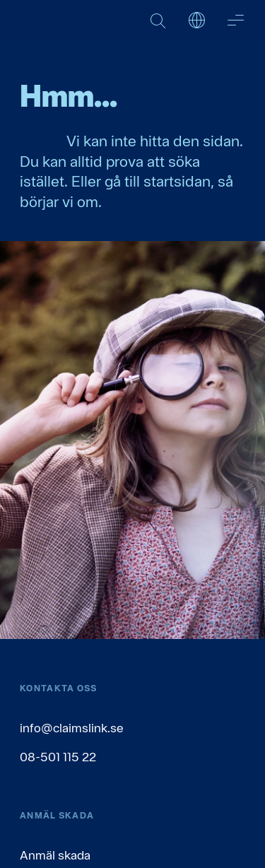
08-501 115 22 (58, 757)
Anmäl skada (55, 855)
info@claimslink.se (72, 728)
